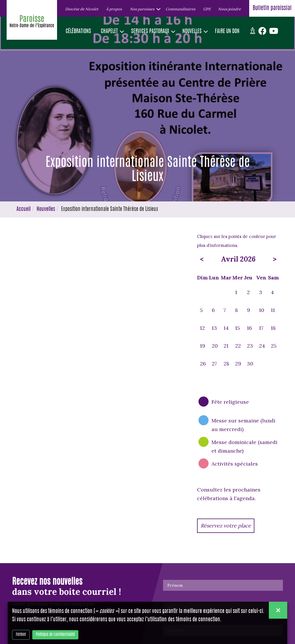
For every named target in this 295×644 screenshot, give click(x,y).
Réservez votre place (226, 526)
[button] (144, 9)
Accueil (23, 209)
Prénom (175, 585)
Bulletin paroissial (272, 8)
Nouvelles (46, 209)
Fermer (21, 635)
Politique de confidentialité (55, 635)
